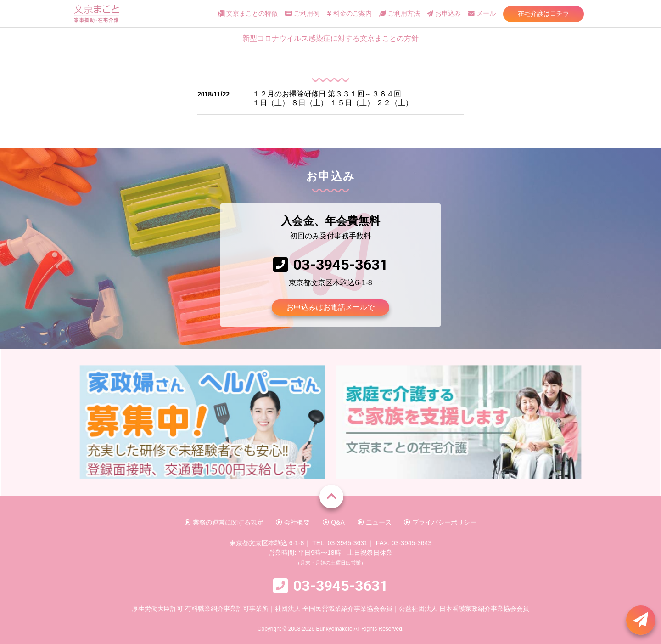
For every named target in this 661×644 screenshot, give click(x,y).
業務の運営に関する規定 (224, 522)
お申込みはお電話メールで (330, 307)
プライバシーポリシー (440, 522)
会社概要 (293, 522)
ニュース (375, 522)
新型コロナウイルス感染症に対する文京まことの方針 (330, 38)
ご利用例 (302, 14)
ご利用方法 (400, 14)
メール (482, 14)
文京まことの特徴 (248, 14)
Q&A (333, 522)
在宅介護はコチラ (543, 13)
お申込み (444, 14)
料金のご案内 (349, 14)
